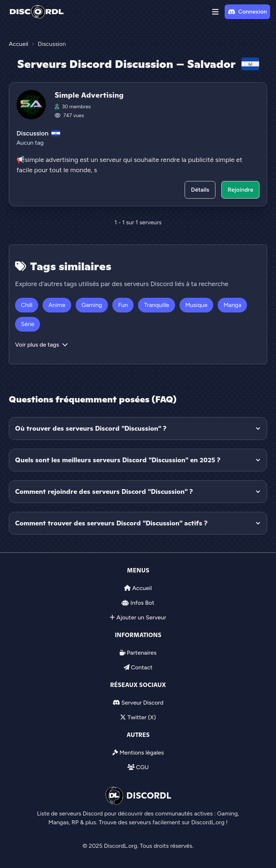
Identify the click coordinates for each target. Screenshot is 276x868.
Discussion (32, 133)
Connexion (247, 12)
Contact (141, 667)
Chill (27, 305)
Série (28, 324)
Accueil (142, 588)
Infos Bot (142, 603)
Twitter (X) (141, 717)
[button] (215, 12)
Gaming (92, 305)
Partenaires (142, 653)
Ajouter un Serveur (141, 617)
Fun (123, 305)
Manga (232, 305)
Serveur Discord (142, 703)
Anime (57, 305)
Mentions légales (141, 753)
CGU (142, 767)
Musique (197, 305)
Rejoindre (240, 190)
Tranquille (156, 305)
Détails (200, 190)
